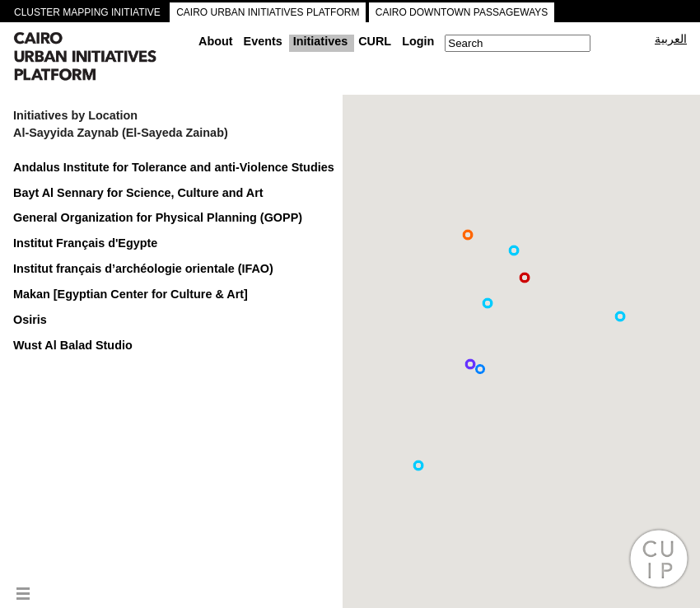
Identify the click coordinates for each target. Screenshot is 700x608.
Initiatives (320, 41)
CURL (375, 41)
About (216, 41)
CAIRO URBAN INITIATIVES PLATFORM (268, 12)
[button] (468, 235)
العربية (671, 39)
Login (418, 41)
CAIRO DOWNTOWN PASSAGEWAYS (462, 12)
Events (263, 41)
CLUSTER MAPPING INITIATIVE (87, 12)
